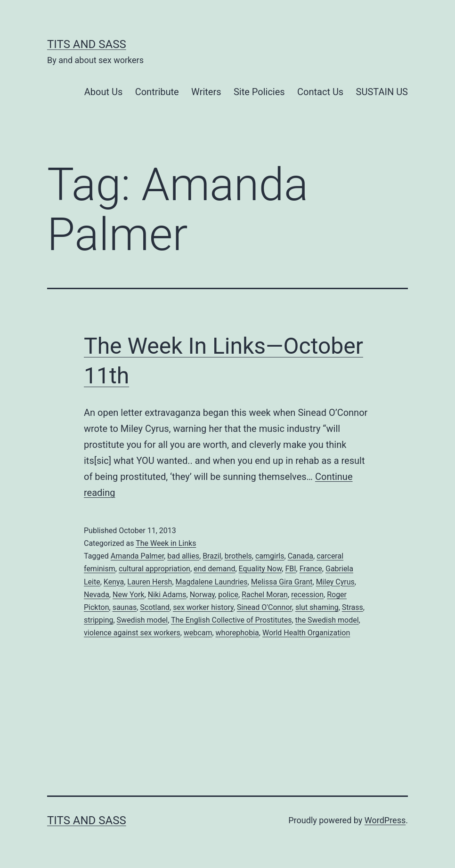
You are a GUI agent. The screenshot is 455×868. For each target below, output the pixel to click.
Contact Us (320, 92)
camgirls (270, 556)
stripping (98, 620)
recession (307, 595)
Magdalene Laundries (212, 582)
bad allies (183, 556)
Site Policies (259, 92)
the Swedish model (327, 620)
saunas (125, 607)
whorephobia (237, 633)
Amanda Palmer (137, 556)
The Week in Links (166, 543)
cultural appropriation (154, 569)
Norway (202, 595)
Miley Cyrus (335, 582)
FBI (290, 569)
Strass (353, 607)
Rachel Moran (265, 595)
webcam (198, 633)
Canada (301, 556)
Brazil (212, 556)
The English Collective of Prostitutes (232, 620)
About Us (104, 92)
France (311, 569)
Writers (206, 92)
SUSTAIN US (382, 92)
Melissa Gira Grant (282, 582)
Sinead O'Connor (264, 607)
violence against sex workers (132, 633)
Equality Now (260, 569)
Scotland (155, 607)
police (228, 595)
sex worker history (203, 607)
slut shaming (317, 607)
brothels (238, 556)
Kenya (114, 582)
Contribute (157, 92)
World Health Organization (306, 633)
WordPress (385, 820)
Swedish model (142, 620)
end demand (214, 569)
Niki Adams (167, 595)
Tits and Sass (87, 44)
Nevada (97, 595)
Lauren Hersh (150, 582)
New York (129, 595)
